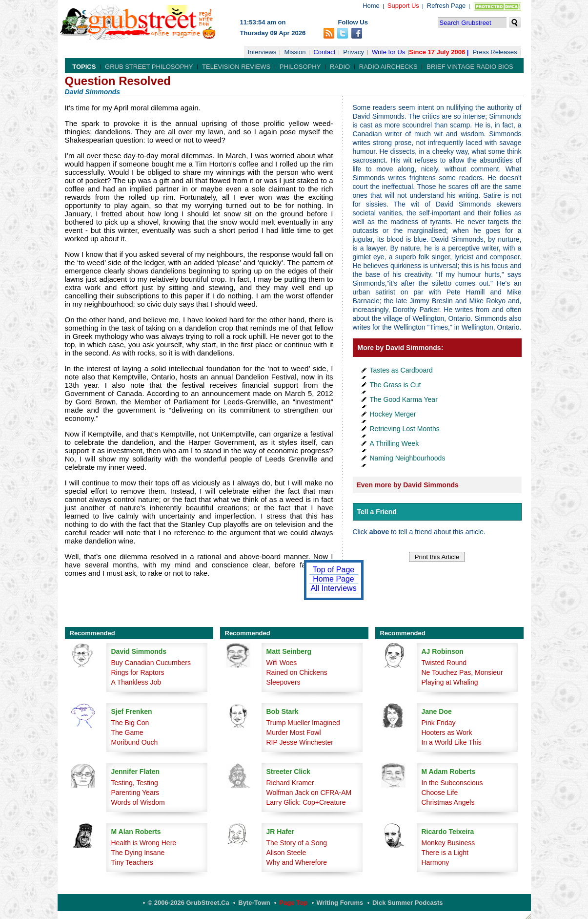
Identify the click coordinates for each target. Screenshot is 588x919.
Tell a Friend (377, 512)
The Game (127, 732)
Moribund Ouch (135, 742)
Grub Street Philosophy (149, 67)
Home (371, 6)
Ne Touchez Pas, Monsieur (462, 672)
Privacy (354, 52)
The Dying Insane (138, 853)
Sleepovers (284, 682)
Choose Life (440, 793)
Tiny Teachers (132, 862)
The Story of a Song (297, 843)
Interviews (262, 52)
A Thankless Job (136, 682)
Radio (340, 67)
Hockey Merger (393, 414)
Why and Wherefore (297, 862)
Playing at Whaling (450, 682)
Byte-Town (254, 903)
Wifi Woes (282, 663)
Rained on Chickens (297, 672)
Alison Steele (286, 853)
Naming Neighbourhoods (408, 458)
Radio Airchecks (388, 67)
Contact (324, 52)
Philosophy (300, 67)
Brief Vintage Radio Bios (470, 67)
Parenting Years (135, 793)
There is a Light (445, 853)
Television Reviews (236, 67)
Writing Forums (340, 903)
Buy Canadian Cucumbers (151, 663)
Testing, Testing (135, 783)
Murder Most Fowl (294, 732)
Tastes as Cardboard (401, 370)
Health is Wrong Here (144, 843)
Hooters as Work (447, 732)
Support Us (403, 6)
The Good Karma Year (404, 399)
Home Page (334, 579)
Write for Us (388, 52)
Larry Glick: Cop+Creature (306, 802)
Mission (295, 52)
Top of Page (334, 570)
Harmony (436, 862)
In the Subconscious (452, 783)
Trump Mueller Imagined (303, 723)
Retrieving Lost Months (405, 429)
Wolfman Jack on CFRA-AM (309, 793)
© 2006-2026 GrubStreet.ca (189, 903)
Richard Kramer (290, 783)
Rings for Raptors (138, 672)
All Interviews (333, 588)
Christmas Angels (448, 802)
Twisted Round (444, 663)
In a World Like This (452, 742)
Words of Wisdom (138, 802)
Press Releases (495, 52)
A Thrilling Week (395, 443)
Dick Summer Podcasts (408, 903)
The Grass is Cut (395, 385)
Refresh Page (446, 6)
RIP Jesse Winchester (300, 742)
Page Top (293, 903)
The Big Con (130, 723)
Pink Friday (439, 723)
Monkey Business (448, 843)
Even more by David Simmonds (408, 485)
